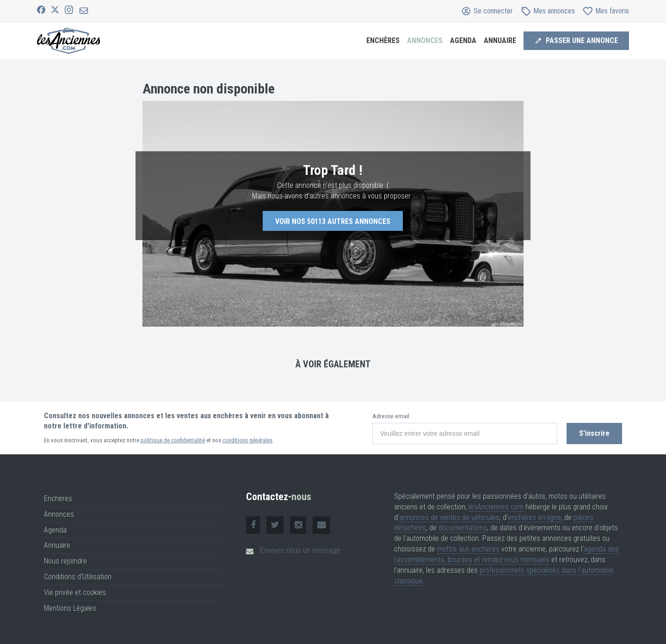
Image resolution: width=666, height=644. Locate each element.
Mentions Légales (70, 608)
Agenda (463, 40)
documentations (463, 528)
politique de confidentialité (173, 440)
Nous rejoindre (65, 561)
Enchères (383, 40)
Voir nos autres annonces (333, 221)
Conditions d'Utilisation (78, 577)
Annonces (425, 40)
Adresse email (391, 416)
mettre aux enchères (468, 549)
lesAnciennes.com (496, 507)
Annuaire (500, 40)
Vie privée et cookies (75, 592)
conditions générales (247, 440)
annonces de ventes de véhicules (449, 517)
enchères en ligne (534, 517)
